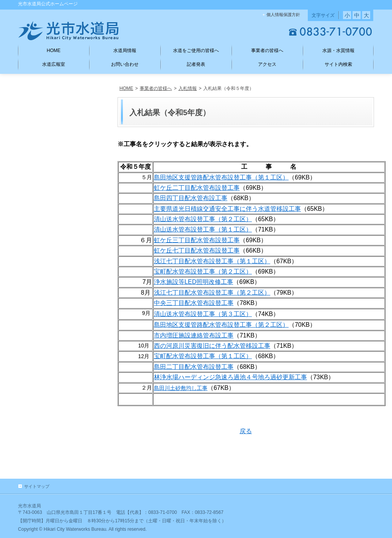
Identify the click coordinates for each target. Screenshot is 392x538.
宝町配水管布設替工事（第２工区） (203, 271)
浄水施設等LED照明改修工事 (194, 282)
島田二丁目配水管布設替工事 (194, 367)
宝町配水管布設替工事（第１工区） (203, 356)
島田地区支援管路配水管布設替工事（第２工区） (221, 325)
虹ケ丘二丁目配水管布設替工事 (197, 188)
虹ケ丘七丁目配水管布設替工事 (197, 250)
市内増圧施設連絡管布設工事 (194, 335)
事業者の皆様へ (156, 88)
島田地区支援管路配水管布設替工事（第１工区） (221, 177)
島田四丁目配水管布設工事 (191, 198)
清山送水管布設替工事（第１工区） (203, 229)
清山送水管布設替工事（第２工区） (203, 219)
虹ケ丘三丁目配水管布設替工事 (197, 240)
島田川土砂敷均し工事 (181, 388)
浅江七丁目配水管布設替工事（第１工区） (212, 261)
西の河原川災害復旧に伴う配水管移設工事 (212, 346)
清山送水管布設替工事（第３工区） (203, 314)
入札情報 (188, 88)
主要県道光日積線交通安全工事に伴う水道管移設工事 (227, 209)
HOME (126, 88)
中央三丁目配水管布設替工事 (194, 303)
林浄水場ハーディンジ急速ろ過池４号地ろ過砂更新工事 (230, 377)
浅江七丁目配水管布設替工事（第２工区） (212, 293)
